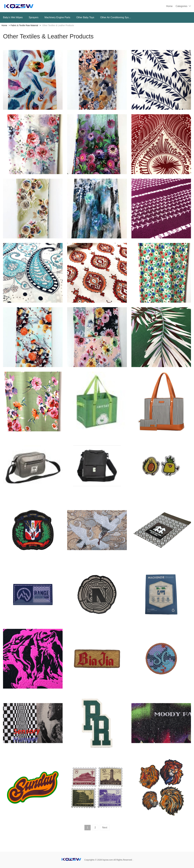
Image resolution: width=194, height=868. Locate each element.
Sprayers (34, 17)
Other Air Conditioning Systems (116, 17)
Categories (181, 6)
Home (169, 6)
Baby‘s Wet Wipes (13, 17)
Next (105, 828)
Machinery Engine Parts (57, 17)
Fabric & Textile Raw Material (24, 25)
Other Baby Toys (85, 17)
